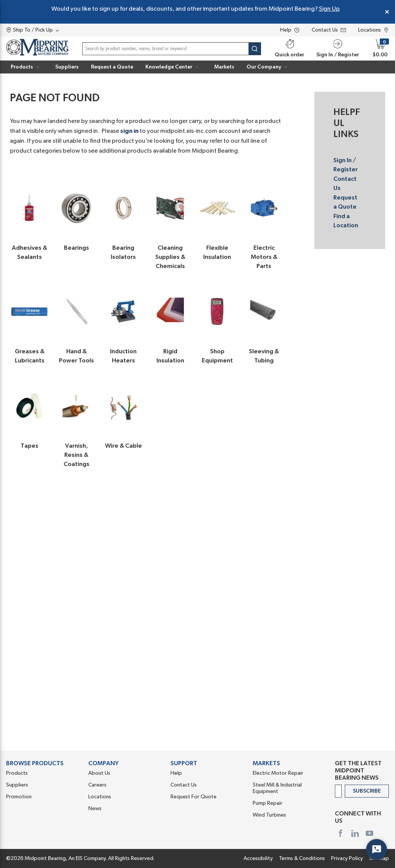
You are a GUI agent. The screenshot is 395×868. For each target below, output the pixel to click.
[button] (338, 49)
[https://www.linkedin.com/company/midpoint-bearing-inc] (355, 833)
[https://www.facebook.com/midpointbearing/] (341, 833)
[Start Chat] (377, 850)
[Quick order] (289, 49)
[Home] (37, 49)
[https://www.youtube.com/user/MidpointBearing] (370, 833)
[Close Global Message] (387, 12)
